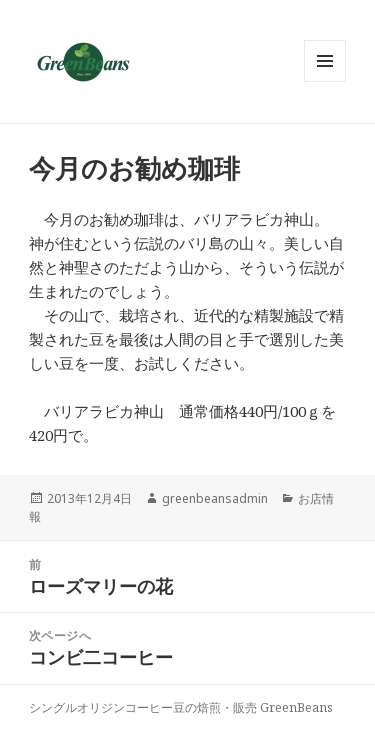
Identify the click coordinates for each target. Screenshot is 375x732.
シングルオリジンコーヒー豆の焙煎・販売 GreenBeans (181, 707)
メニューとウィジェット (325, 81)
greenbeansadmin (215, 498)
